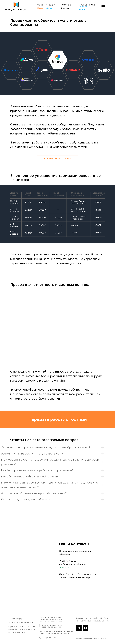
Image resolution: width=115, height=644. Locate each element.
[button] (87, 8)
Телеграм (64, 568)
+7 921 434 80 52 (68, 561)
